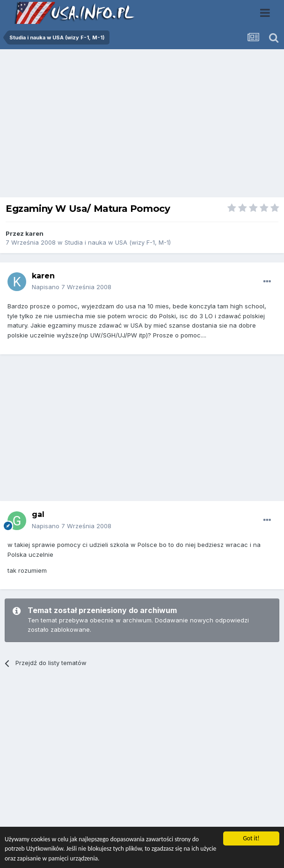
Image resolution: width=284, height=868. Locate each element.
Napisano (72, 287)
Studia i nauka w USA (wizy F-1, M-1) (118, 242)
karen (34, 233)
